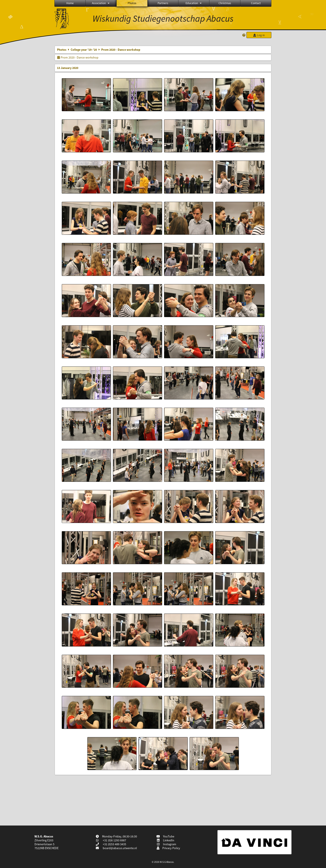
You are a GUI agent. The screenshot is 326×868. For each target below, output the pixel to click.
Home (70, 3)
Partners (163, 3)
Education (194, 3)
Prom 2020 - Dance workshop (78, 57)
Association (101, 3)
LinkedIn (165, 840)
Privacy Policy (168, 848)
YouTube (165, 836)
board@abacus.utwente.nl (120, 848)
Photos (132, 3)
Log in (259, 35)
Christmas (225, 3)
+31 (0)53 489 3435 (114, 844)
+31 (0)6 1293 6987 (114, 840)
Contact (256, 3)
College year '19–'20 (84, 50)
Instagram (166, 844)
